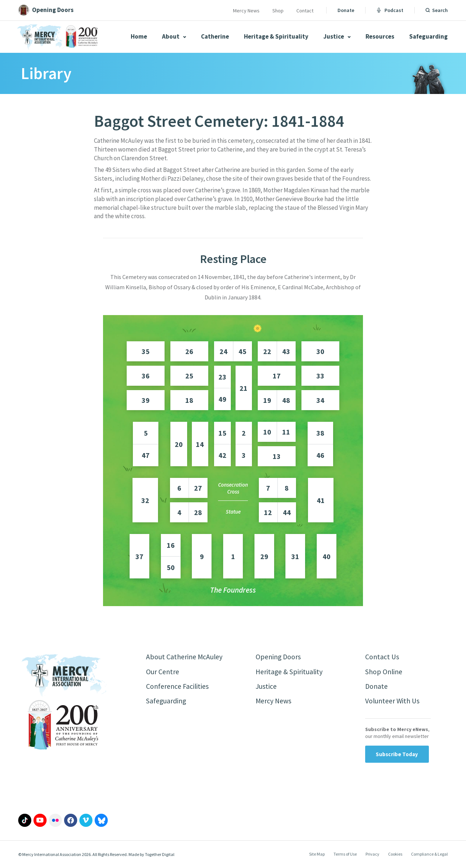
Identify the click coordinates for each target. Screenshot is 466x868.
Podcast (390, 10)
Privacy (372, 855)
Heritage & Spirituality (276, 36)
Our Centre (163, 672)
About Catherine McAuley (185, 657)
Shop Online (384, 672)
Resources (380, 36)
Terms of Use (345, 855)
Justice (337, 36)
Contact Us (382, 657)
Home (139, 36)
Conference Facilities (177, 687)
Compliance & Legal (429, 855)
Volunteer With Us (393, 702)
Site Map (317, 855)
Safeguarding (429, 36)
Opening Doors (279, 657)
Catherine (215, 36)
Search (440, 10)
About (174, 36)
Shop (278, 11)
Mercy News (246, 11)
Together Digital (160, 855)
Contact (305, 11)
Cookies (395, 855)
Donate (346, 10)
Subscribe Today (397, 755)
